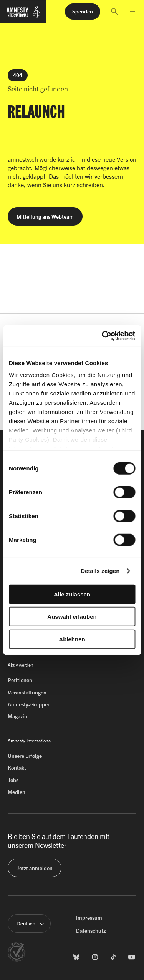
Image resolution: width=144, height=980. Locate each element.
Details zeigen (100, 571)
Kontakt (17, 768)
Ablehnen (72, 639)
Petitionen (20, 680)
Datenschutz (91, 931)
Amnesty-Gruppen (29, 704)
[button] (114, 12)
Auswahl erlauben (72, 617)
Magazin (17, 716)
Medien (17, 792)
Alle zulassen (72, 594)
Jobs (13, 780)
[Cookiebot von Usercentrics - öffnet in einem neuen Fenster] (103, 336)
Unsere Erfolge (25, 756)
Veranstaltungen (27, 692)
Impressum (89, 918)
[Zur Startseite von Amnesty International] (23, 15)
